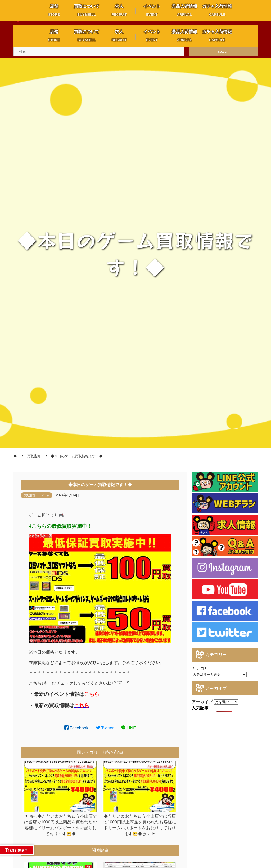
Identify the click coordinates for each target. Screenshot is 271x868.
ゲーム (45, 495)
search (223, 52)
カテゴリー (202, 668)
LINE (129, 728)
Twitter (105, 728)
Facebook (76, 728)
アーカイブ (202, 702)
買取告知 (30, 495)
